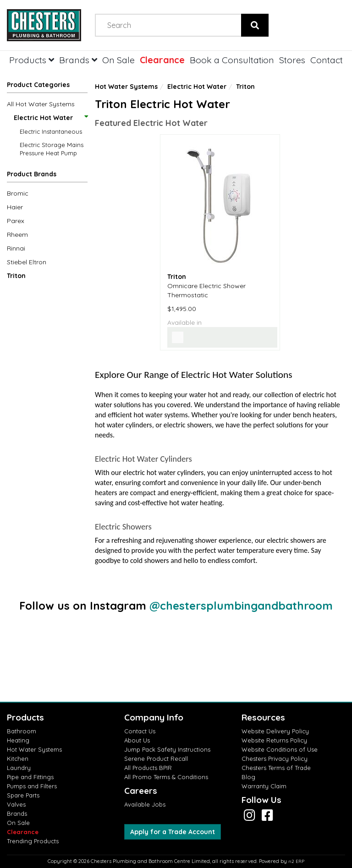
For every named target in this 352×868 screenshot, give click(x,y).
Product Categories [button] (38, 85)
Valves (16, 804)
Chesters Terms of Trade (276, 768)
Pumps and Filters (32, 786)
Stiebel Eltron (27, 262)
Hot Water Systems (126, 87)
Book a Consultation (232, 60)
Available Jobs (145, 804)
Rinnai (16, 248)
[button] (47, 176)
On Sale (118, 60)
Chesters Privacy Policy (275, 759)
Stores (292, 60)
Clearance (162, 60)
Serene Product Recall (156, 759)
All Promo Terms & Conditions (166, 777)
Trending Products (33, 841)
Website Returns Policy (274, 740)
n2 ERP (296, 861)
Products (32, 60)
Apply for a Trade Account (173, 832)
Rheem (17, 235)
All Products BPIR (148, 768)
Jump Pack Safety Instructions (167, 749)
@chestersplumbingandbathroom (241, 606)
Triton (16, 276)
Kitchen (18, 759)
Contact (327, 60)
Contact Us (140, 731)
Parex (16, 221)
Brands (78, 60)
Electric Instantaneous (51, 131)
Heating (18, 740)
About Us (137, 740)
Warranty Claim (264, 786)
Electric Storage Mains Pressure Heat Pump (52, 149)
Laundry (19, 768)
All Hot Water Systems (41, 104)
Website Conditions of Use (280, 749)
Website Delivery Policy (275, 731)
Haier (15, 207)
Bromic (18, 193)
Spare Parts (23, 795)
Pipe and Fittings (30, 777)
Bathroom (22, 731)
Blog (248, 777)
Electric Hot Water (50, 118)
